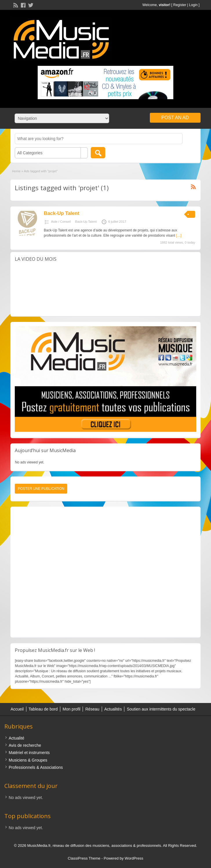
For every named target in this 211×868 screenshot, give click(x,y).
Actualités (113, 709)
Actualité (17, 738)
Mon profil (71, 709)
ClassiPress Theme (84, 858)
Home (16, 171)
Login (193, 5)
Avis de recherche (25, 745)
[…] (179, 235)
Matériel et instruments (29, 753)
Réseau (92, 709)
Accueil (17, 709)
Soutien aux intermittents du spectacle (161, 709)
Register (180, 5)
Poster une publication (41, 489)
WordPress (134, 858)
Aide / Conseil (61, 222)
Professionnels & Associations (36, 767)
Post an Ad (175, 118)
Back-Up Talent (62, 213)
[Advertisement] (105, 572)
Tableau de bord (43, 709)
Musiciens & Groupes (28, 760)
